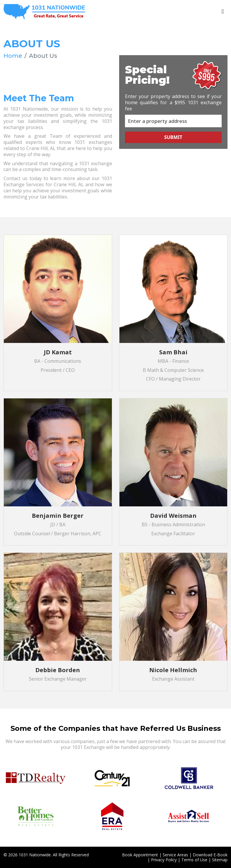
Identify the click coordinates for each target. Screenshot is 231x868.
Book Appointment (140, 855)
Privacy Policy (164, 859)
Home (13, 56)
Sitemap (220, 859)
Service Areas (175, 855)
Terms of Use (194, 859)
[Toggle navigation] (223, 11)
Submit (173, 137)
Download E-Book (210, 855)
